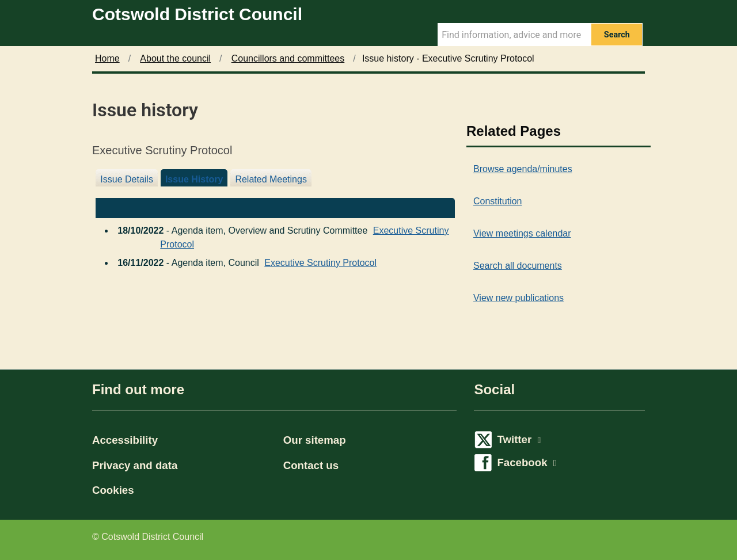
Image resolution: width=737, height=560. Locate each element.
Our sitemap (315, 440)
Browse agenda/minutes (523, 169)
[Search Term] (514, 35)
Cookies (113, 490)
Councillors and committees (288, 58)
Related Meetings (271, 179)
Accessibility (125, 440)
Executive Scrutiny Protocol (321, 260)
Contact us (311, 465)
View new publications (518, 298)
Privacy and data (135, 465)
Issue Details (127, 179)
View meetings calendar (522, 233)
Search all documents (518, 266)
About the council (175, 58)
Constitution (498, 201)
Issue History (194, 179)
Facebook (527, 462)
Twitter (519, 439)
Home (107, 58)
